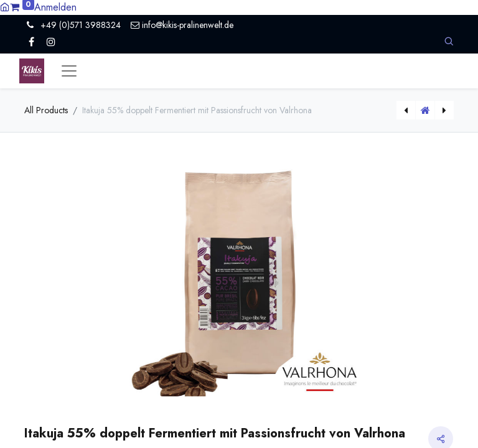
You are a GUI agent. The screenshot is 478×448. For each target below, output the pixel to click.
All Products (46, 110)
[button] (449, 41)
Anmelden (55, 7)
